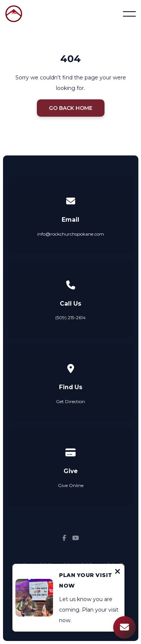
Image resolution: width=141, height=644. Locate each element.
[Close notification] (117, 572)
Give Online (71, 485)
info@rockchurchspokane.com (71, 234)
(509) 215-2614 (70, 317)
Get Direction (70, 401)
